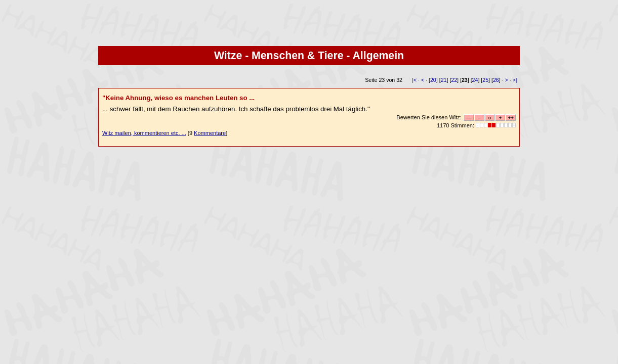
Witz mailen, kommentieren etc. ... (144, 133)
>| (515, 80)
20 (433, 80)
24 (475, 80)
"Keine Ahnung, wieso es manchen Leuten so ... (178, 98)
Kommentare (210, 133)
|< (414, 80)
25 (485, 80)
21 (444, 80)
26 (496, 80)
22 (454, 80)
